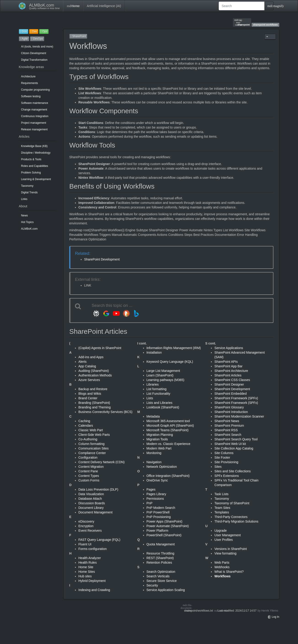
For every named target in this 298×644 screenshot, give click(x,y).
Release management (34, 129)
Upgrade (221, 531)
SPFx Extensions (227, 476)
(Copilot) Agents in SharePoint (100, 348)
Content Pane (88, 471)
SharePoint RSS (226, 430)
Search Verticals (158, 576)
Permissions (155, 499)
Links (24, 199)
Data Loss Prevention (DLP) (98, 489)
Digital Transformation (34, 60)
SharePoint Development (102, 259)
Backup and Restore (93, 389)
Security (152, 585)
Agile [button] (24, 39)
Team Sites (222, 508)
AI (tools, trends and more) (37, 47)
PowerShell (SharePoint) (164, 535)
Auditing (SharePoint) (94, 371)
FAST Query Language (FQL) (99, 540)
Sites (218, 467)
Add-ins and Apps (91, 357)
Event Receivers (90, 531)
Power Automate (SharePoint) (168, 526)
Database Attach (90, 499)
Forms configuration (93, 549)
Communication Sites (93, 448)
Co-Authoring (88, 439)
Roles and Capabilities (35, 166)
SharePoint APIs (226, 362)
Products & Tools (31, 159)
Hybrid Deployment (92, 581)
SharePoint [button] (78, 36)
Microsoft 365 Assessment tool (168, 421)
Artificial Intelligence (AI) (104, 6)
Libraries (153, 384)
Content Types (89, 476)
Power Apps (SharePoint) (164, 521)
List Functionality (158, 394)
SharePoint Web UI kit (230, 444)
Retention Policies (159, 563)
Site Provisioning (226, 462)
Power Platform (157, 531)
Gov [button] (24, 32)
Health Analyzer (90, 558)
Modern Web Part (159, 448)
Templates (222, 512)
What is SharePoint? (229, 572)
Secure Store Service (162, 581)
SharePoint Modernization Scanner (239, 416)
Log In (273, 617)
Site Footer (222, 457)
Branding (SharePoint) (94, 403)
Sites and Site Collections (233, 471)
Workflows (222, 576)
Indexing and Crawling (94, 590)
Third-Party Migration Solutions (236, 521)
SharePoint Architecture (231, 371)
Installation (154, 352)
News (24, 216)
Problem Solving (31, 173)
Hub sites (85, 576)
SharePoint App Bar (228, 366)
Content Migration (91, 467)
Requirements (29, 83)
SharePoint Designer (229, 384)
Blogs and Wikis (90, 394)
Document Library (91, 508)
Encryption (86, 526)
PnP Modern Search (161, 508)
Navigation (154, 462)
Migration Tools (157, 439)
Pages (151, 489)
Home (73, 6)
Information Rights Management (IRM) (174, 348)
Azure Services (89, 380)
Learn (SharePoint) (160, 375)
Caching (84, 421)
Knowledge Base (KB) (34, 146)
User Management (227, 535)
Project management (34, 123)
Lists (150, 398)
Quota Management (161, 544)
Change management (34, 110)
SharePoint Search (228, 435)
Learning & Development (36, 179)
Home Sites (87, 572)
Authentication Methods (95, 375)
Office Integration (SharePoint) (168, 476)
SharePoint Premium (229, 426)
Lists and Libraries (160, 403)
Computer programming (35, 90)
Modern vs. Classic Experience (168, 444)
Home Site (86, 567)
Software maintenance (35, 103)
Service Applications (229, 348)
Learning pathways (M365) (165, 380)
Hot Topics (27, 222)
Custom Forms (89, 480)
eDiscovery (86, 521)
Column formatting (91, 444)
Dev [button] (34, 32)
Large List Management (163, 371)
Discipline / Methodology (36, 153)
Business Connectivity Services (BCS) (105, 412)
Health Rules (88, 563)
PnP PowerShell (158, 512)
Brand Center (88, 398)
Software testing (31, 96)
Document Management (95, 512)
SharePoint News (227, 421)
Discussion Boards (92, 503)
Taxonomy (27, 186)
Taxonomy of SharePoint (232, 503)
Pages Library (156, 494)
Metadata (153, 416)
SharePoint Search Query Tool (236, 439)
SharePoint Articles (228, 375)
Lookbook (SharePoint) (163, 407)
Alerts (82, 362)
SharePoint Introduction (231, 412)
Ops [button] (44, 32)
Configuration (88, 457)
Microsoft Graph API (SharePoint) (170, 426)
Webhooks (222, 567)
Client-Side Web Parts (94, 435)
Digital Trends (29, 192)
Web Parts (222, 563)
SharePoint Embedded (230, 394)
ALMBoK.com (29, 229)
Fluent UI (85, 544)
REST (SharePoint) (160, 558)
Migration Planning (160, 435)
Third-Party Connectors (231, 517)
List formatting (157, 389)
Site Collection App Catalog (234, 448)
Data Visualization (91, 494)
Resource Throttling (160, 553)
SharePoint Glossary (229, 407)
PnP (149, 503)
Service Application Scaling (166, 590)
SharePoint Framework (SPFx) (236, 398)
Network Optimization (162, 467)
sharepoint (242, 22)
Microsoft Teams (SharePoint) (168, 430)
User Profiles (223, 540)
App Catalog (87, 366)
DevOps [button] (37, 39)
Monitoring (154, 453)
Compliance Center (92, 453)
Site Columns (224, 453)
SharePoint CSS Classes (232, 380)
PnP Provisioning (159, 517)
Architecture (28, 76)
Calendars (86, 426)
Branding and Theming (94, 407)
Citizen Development (34, 53)
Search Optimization (161, 572)
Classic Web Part (91, 430)
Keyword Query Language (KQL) (170, 362)
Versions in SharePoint (231, 549)
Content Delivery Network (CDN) (101, 462)
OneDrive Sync (157, 480)
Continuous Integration (35, 116)
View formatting (225, 553)
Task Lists (221, 494)
